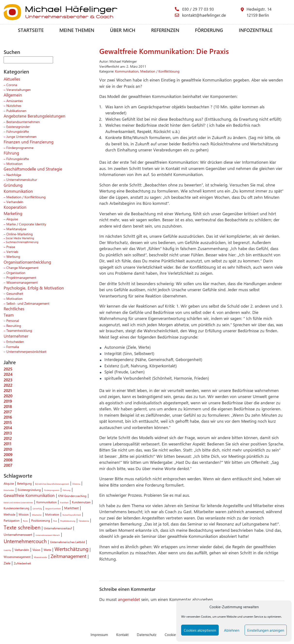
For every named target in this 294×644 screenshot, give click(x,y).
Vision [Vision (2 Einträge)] (36, 550)
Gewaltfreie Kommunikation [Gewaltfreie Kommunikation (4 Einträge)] (29, 495)
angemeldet (129, 599)
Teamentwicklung (19, 330)
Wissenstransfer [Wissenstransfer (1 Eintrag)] (41, 557)
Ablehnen (232, 630)
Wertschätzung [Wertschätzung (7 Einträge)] (71, 549)
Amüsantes (15, 101)
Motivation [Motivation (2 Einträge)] (52, 514)
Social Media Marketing (20, 238)
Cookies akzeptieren (200, 630)
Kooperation (15, 207)
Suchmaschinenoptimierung (22, 242)
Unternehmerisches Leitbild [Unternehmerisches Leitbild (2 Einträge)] (67, 542)
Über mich (123, 30)
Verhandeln (15, 202)
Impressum (99, 634)
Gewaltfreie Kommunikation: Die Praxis (164, 51)
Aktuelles (12, 79)
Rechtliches (14, 309)
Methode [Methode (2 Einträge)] (9, 514)
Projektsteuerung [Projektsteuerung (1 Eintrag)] (68, 521)
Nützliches (14, 105)
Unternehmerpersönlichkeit (26, 351)
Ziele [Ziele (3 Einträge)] (7, 563)
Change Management (22, 267)
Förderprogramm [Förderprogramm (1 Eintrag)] (52, 490)
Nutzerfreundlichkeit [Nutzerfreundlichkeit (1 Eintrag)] (72, 515)
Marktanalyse (16, 229)
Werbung (13, 256)
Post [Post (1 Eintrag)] (55, 521)
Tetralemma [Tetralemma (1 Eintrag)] (84, 521)
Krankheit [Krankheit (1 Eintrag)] (64, 502)
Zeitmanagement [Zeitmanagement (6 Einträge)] (69, 556)
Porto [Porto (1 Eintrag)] (25, 521)
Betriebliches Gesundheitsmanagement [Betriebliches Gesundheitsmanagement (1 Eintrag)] (52, 484)
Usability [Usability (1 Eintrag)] (7, 550)
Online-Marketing (19, 234)
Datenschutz (147, 634)
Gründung (13, 185)
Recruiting (14, 326)
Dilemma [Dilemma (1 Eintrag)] (76, 484)
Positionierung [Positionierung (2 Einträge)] (41, 520)
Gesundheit (15, 293)
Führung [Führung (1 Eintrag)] (67, 490)
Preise (11, 247)
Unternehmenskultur (22, 179)
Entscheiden (15, 341)
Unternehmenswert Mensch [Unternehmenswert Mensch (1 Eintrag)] (48, 535)
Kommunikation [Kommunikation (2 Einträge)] (46, 502)
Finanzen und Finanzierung (29, 142)
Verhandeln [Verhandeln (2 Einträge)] (22, 550)
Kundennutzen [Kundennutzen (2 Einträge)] (81, 502)
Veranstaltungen (19, 89)
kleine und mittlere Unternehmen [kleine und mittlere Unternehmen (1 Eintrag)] (18, 502)
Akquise (12, 219)
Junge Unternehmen (21, 136)
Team (9, 315)
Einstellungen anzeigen (266, 630)
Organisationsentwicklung (27, 262)
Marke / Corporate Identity (26, 224)
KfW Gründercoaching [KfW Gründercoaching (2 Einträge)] (72, 496)
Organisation (16, 273)
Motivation (14, 163)
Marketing (13, 213)
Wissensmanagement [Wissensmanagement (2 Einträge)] (17, 557)
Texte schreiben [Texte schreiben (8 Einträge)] (22, 527)
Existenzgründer (18, 126)
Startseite (31, 30)
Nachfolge (14, 175)
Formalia (13, 347)
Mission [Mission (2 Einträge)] (24, 514)
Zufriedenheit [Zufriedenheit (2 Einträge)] (22, 563)
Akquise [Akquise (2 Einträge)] (9, 483)
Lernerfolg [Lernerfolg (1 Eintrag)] (37, 508)
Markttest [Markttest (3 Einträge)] (71, 508)
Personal (13, 320)
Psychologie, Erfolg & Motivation (34, 288)
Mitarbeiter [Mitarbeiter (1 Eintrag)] (37, 515)
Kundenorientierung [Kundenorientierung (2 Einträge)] (16, 508)
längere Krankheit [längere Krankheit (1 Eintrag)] (53, 508)
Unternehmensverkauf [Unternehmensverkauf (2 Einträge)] (58, 528)
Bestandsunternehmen (23, 122)
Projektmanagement (21, 277)
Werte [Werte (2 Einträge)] (47, 550)
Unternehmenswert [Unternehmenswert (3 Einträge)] (18, 534)
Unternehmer (16, 336)
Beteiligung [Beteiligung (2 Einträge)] (24, 483)
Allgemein (13, 95)
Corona (12, 85)
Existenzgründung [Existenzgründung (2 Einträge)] (29, 490)
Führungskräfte (18, 131)
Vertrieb (12, 252)
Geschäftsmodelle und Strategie (33, 169)
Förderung (209, 30)
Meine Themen (77, 30)
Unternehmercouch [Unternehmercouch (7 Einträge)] (25, 541)
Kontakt (122, 634)
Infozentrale (256, 30)
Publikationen (16, 111)
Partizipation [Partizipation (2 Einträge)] (12, 520)
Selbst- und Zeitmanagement (28, 303)
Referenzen (165, 30)
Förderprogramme (20, 148)
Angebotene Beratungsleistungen (35, 116)
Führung (11, 153)
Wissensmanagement (22, 282)
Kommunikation (18, 191)
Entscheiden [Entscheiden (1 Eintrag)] (9, 490)
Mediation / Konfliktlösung (26, 197)
